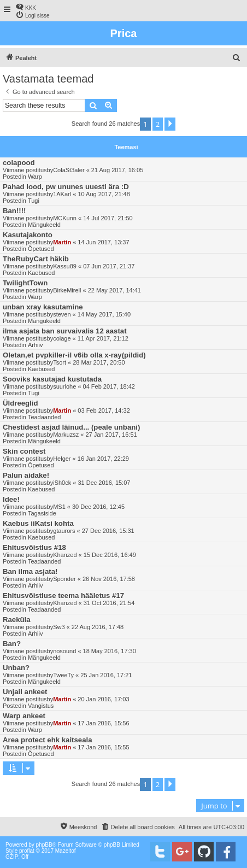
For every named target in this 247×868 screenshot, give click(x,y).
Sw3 (59, 627)
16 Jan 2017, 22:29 (103, 459)
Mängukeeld (44, 225)
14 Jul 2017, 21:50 (108, 218)
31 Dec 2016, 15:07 (104, 483)
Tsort (60, 362)
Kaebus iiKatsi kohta (38, 523)
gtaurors (64, 531)
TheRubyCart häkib (36, 259)
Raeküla (17, 620)
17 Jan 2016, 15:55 (103, 747)
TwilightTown (25, 283)
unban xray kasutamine (43, 307)
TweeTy (63, 675)
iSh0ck (62, 483)
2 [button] (158, 124)
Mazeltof (66, 851)
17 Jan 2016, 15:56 (103, 723)
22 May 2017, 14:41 (114, 290)
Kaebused (42, 273)
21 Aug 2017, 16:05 (117, 170)
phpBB (44, 845)
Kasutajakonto (28, 235)
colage (62, 338)
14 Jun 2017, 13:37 (103, 242)
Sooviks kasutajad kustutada (52, 379)
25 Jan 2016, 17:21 (106, 675)
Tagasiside (42, 513)
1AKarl (62, 194)
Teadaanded (45, 417)
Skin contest (24, 451)
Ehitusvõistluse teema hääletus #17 (63, 596)
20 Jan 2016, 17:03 (103, 699)
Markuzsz (66, 435)
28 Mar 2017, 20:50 (99, 362)
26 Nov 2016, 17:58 (109, 579)
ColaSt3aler (69, 170)
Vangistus (41, 706)
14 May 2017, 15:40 (104, 314)
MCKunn (65, 218)
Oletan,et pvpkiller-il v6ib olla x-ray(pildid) (74, 355)
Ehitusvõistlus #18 (34, 547)
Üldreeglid (20, 403)
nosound (64, 651)
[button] (170, 124)
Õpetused (41, 249)
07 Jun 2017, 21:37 (109, 266)
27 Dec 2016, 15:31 (108, 531)
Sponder (64, 579)
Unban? (16, 668)
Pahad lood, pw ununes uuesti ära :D (66, 187)
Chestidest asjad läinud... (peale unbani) (71, 427)
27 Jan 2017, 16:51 (111, 435)
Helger (62, 459)
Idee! (11, 499)
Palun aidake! (26, 475)
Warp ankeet (24, 716)
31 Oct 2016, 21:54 (109, 603)
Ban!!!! (14, 211)
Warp (35, 177)
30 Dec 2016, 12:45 (98, 507)
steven (62, 314)
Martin (62, 242)
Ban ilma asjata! (30, 571)
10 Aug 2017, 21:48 (104, 194)
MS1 (59, 507)
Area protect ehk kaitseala (47, 740)
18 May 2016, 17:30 (110, 651)
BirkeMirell (67, 290)
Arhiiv (36, 345)
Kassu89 (65, 266)
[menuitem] (26, 7)
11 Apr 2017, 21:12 (103, 338)
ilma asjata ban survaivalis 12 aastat (65, 331)
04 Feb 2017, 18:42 (109, 386)
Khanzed (65, 555)
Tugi (34, 201)
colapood (19, 163)
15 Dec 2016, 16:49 (110, 555)
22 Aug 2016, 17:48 (98, 627)
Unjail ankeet (25, 692)
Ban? (12, 644)
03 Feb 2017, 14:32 (104, 410)
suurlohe (64, 386)
